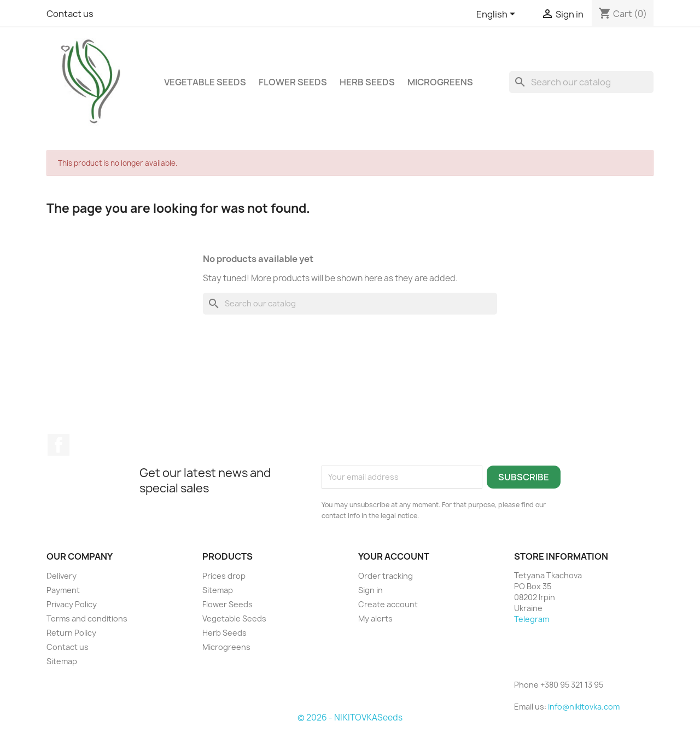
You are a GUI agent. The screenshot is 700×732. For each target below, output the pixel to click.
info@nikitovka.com (584, 707)
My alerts (375, 618)
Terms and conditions (87, 618)
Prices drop (224, 576)
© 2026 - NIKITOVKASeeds (350, 718)
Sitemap (62, 661)
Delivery (62, 576)
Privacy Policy (72, 604)
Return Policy (71, 633)
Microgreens (440, 82)
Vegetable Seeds (205, 82)
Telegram (532, 619)
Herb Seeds (367, 82)
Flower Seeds (293, 82)
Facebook (59, 445)
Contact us (70, 14)
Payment (63, 590)
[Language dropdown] (498, 15)
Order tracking (386, 576)
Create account (388, 604)
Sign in (371, 590)
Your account (394, 556)
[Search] (581, 82)
